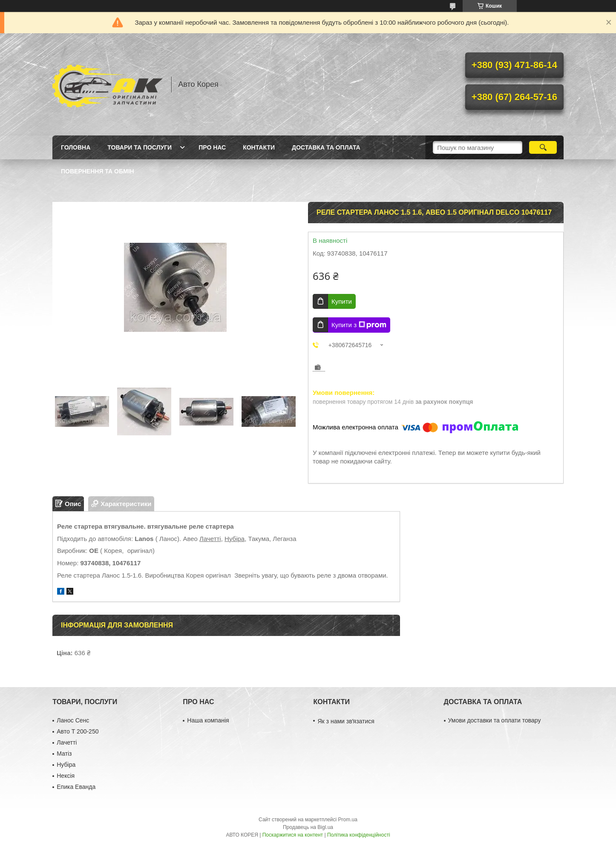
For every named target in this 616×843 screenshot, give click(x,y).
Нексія (66, 776)
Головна (76, 147)
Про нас (212, 147)
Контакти (259, 147)
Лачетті (210, 539)
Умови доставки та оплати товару (495, 720)
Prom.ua (348, 820)
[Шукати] (543, 147)
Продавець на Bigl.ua (308, 827)
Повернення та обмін (98, 171)
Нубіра (235, 539)
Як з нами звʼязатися (346, 721)
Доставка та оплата (326, 147)
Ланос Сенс (73, 720)
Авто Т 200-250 (78, 731)
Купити (342, 301)
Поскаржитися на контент (293, 835)
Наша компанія (208, 720)
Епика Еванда (76, 787)
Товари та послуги (140, 147)
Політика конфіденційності (359, 835)
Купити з (359, 325)
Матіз (64, 754)
